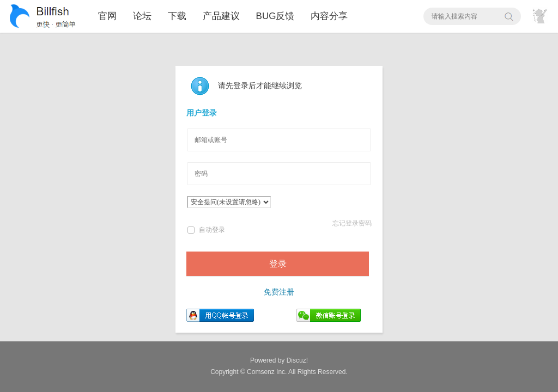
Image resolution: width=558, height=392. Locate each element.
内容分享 (329, 16)
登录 (278, 264)
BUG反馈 (275, 16)
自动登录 (206, 230)
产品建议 (221, 16)
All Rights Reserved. (297, 372)
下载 (177, 16)
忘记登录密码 (352, 223)
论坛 (142, 16)
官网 (107, 16)
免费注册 (279, 292)
